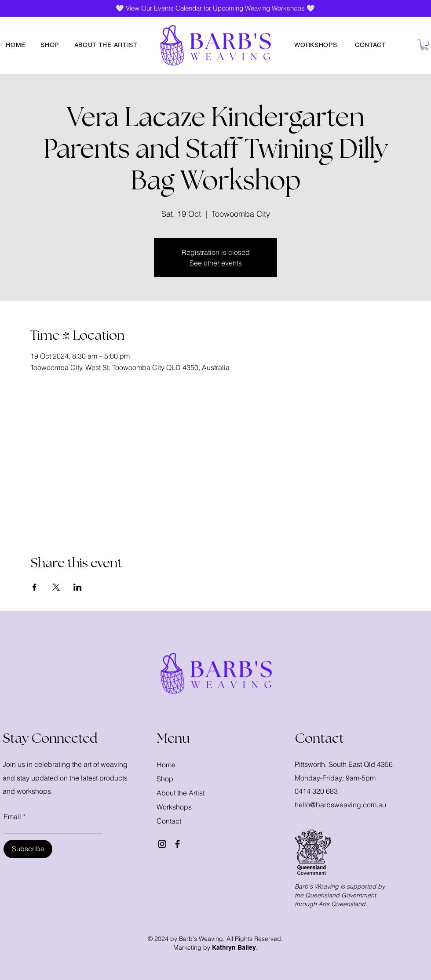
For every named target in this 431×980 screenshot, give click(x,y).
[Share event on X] (56, 587)
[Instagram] (162, 844)
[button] (424, 45)
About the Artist (181, 793)
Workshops (174, 807)
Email (12, 817)
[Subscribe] (28, 849)
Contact (169, 821)
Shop (165, 779)
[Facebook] (177, 844)
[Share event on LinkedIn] (78, 587)
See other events (216, 263)
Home (166, 765)
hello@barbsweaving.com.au (340, 805)
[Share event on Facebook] (35, 587)
